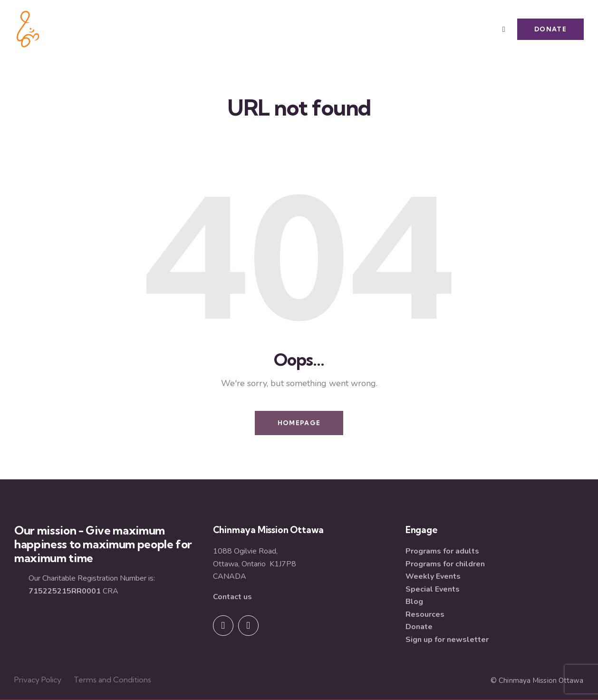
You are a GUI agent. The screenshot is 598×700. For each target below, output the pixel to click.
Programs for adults (442, 551)
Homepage (299, 423)
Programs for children (445, 564)
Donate (419, 627)
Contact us (232, 597)
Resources (425, 614)
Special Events (433, 589)
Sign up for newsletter (447, 640)
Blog (414, 602)
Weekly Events (433, 576)
